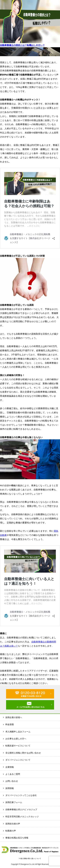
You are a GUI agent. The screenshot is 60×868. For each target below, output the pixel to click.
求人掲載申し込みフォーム (18, 732)
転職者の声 (11, 831)
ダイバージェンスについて (18, 760)
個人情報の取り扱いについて (31, 858)
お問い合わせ (12, 781)
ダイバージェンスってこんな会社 (21, 795)
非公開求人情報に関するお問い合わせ (23, 753)
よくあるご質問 (13, 774)
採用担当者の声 (13, 824)
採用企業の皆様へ (14, 717)
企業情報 (10, 767)
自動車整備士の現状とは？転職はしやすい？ (22, 45)
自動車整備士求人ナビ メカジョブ (21, 809)
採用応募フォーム (14, 802)
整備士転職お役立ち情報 (17, 838)
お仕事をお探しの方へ (16, 739)
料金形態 (10, 724)
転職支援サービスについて (18, 746)
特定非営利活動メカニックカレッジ (22, 816)
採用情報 (10, 788)
